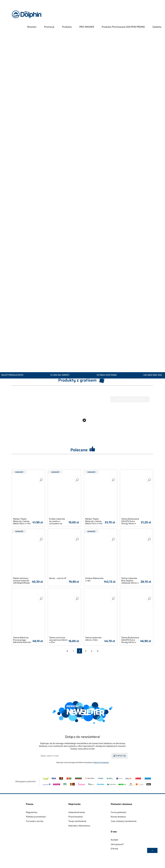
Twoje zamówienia (77, 821)
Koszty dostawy (118, 817)
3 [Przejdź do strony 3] (86, 651)
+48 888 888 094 (152, 375)
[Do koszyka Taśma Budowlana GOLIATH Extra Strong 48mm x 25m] (149, 592)
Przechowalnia (76, 817)
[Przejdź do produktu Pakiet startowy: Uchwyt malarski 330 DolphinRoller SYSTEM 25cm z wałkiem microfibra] (28, 553)
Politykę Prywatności (101, 762)
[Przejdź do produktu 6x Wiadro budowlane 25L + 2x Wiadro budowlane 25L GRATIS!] (81, 426)
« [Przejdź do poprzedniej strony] (67, 651)
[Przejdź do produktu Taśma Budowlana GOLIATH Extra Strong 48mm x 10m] (137, 494)
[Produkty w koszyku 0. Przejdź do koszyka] (151, 14)
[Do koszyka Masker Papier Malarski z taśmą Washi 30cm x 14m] (41, 473)
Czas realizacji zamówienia (124, 821)
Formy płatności (118, 812)
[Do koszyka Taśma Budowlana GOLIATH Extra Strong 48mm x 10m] (149, 473)
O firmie (114, 849)
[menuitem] (32, 27)
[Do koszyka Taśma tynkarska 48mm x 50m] (113, 592)
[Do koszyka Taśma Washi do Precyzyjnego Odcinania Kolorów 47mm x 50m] (41, 592)
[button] (41, 480)
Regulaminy (32, 812)
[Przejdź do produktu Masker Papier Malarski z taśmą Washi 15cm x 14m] (101, 494)
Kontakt (114, 840)
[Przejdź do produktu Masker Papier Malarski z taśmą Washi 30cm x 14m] (28, 494)
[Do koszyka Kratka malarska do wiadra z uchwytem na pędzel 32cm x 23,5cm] (77, 473)
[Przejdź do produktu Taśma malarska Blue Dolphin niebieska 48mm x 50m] (137, 553)
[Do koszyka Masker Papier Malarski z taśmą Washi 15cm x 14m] (113, 473)
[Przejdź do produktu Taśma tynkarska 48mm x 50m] (101, 613)
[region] (82, 200)
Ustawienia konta (77, 812)
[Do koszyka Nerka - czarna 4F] (77, 533)
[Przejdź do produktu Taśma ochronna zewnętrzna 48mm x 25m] (64, 613)
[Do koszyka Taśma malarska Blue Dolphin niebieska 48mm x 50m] (149, 533)
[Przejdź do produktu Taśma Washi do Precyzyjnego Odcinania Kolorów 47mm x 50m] (28, 613)
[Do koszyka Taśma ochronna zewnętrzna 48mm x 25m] (77, 592)
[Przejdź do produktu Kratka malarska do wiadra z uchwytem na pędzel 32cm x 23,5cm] (64, 494)
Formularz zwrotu (35, 821)
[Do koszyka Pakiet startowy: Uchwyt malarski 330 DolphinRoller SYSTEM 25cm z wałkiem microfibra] (41, 533)
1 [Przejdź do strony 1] (73, 651)
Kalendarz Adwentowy (79, 826)
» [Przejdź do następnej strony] (98, 651)
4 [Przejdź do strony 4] (92, 651)
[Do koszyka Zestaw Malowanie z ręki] (113, 533)
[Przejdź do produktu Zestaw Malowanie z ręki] (101, 553)
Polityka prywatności (36, 817)
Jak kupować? (117, 844)
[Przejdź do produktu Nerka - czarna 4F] (64, 553)
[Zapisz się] (119, 756)
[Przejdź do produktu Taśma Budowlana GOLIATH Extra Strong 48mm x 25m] (137, 613)
